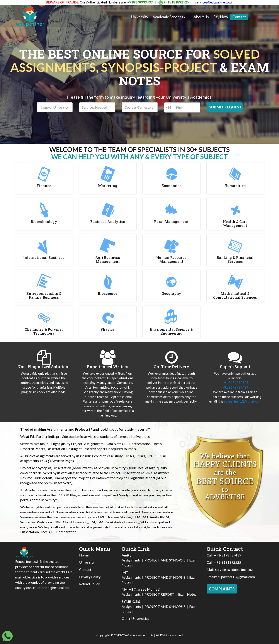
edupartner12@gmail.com (242, 401)
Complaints (222, 589)
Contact (239, 17)
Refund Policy (89, 584)
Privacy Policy (90, 577)
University (140, 17)
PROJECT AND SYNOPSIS (165, 560)
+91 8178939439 (235, 387)
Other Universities (135, 618)
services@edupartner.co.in (214, 2)
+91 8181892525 (235, 383)
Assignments (131, 560)
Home (84, 555)
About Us (201, 17)
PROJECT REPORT (159, 594)
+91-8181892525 (228, 562)
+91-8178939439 (228, 555)
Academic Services (168, 17)
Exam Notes (187, 594)
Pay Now (221, 17)
